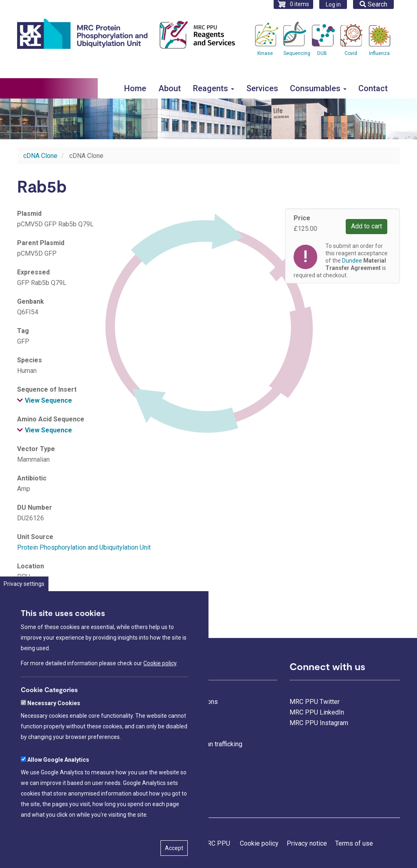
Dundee (352, 261)
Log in (333, 4)
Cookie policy (160, 671)
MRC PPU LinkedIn (317, 712)
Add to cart (367, 226)
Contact (373, 88)
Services (262, 88)
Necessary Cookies (54, 711)
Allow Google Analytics (58, 768)
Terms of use (354, 843)
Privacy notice (307, 843)
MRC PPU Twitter (315, 702)
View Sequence (48, 400)
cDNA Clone (40, 156)
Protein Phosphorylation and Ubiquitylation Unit (84, 547)
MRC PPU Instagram (319, 723)
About (170, 88)
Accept (174, 856)
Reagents (214, 88)
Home (135, 88)
